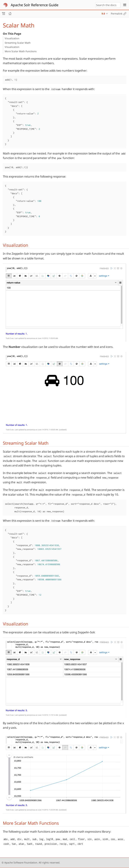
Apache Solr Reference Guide (35, 5)
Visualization (12, 38)
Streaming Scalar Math (18, 43)
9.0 (103, 14)
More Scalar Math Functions (21, 51)
